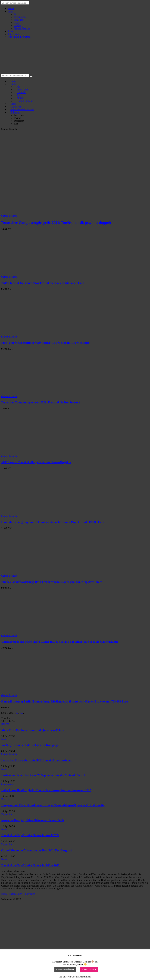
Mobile (18, 25)
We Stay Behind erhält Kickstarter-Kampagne (31, 745)
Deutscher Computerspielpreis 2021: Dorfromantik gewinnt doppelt (56, 223)
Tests (10, 31)
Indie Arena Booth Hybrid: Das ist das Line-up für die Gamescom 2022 (46, 790)
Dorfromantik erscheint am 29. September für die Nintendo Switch (43, 775)
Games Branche (22, 28)
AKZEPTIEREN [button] (89, 969)
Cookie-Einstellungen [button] (65, 969)
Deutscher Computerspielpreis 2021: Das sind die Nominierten (41, 402)
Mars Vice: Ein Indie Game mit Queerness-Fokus (32, 730)
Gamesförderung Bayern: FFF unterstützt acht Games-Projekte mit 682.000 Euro (53, 522)
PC (16, 14)
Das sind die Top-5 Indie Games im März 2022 (30, 865)
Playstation (7, 814)
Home (11, 8)
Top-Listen (13, 34)
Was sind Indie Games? (19, 37)
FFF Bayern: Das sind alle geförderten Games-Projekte (36, 462)
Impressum (29, 894)
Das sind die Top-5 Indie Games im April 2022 (30, 835)
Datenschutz (16, 894)
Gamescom (7, 784)
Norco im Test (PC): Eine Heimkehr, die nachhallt (33, 820)
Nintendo (19, 20)
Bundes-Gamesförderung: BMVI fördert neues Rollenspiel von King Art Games (52, 582)
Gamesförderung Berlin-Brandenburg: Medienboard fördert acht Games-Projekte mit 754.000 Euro (65, 701)
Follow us (16, 112)
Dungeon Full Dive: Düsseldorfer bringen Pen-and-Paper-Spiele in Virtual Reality (53, 805)
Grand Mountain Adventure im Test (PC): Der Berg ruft (37, 850)
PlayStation (20, 17)
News (10, 11)
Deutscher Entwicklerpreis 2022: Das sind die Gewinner (37, 760)
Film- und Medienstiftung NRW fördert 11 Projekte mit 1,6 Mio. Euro (45, 343)
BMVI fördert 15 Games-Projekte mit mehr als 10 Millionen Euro (43, 283)
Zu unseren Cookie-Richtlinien (75, 977)
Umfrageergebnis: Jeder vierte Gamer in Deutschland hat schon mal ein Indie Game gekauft (60, 642)
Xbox (17, 23)
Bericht (5, 724)
